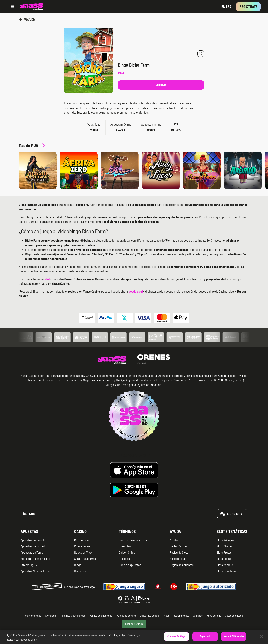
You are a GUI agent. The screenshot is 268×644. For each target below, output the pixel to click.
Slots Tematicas (226, 571)
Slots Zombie (225, 565)
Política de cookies (126, 615)
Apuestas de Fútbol (33, 546)
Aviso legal (51, 615)
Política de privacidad (101, 615)
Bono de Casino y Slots (133, 540)
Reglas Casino (178, 546)
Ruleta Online (82, 546)
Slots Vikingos (225, 540)
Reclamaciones (181, 615)
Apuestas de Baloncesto (35, 559)
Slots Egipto (224, 559)
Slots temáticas (232, 531)
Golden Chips (127, 552)
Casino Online (83, 540)
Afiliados (198, 615)
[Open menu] (13, 7)
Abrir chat (232, 514)
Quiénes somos (33, 615)
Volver (27, 19)
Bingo (78, 565)
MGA (121, 73)
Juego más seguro (149, 615)
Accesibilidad (178, 559)
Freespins (125, 546)
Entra (226, 7)
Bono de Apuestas (130, 565)
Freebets (124, 559)
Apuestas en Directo (33, 540)
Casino (80, 531)
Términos (127, 531)
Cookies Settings (134, 624)
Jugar (161, 85)
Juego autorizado (234, 615)
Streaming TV (29, 565)
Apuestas (29, 531)
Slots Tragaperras (85, 559)
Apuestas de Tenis (32, 552)
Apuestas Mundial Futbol (36, 571)
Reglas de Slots (179, 552)
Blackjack (80, 571)
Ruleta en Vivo (83, 552)
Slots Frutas (224, 552)
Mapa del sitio (214, 615)
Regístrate (248, 7)
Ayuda (175, 531)
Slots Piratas (224, 546)
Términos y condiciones (73, 615)
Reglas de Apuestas (182, 565)
